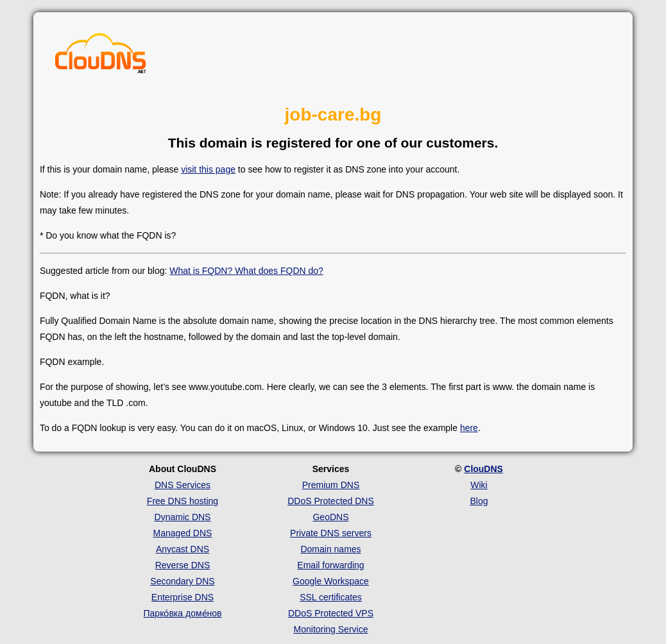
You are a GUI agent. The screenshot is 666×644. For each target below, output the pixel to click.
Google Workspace (331, 581)
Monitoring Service (331, 629)
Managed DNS (183, 533)
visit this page (208, 169)
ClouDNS (483, 469)
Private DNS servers (331, 533)
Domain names (330, 549)
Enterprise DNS (183, 597)
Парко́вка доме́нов (183, 613)
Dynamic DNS (183, 517)
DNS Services (183, 485)
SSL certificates (331, 597)
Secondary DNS (182, 581)
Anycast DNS (183, 549)
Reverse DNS (183, 565)
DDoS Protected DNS (331, 501)
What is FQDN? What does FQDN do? (246, 271)
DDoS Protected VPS (331, 613)
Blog (479, 501)
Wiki (479, 485)
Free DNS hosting (183, 501)
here (469, 428)
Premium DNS (331, 485)
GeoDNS (330, 517)
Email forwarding (330, 565)
